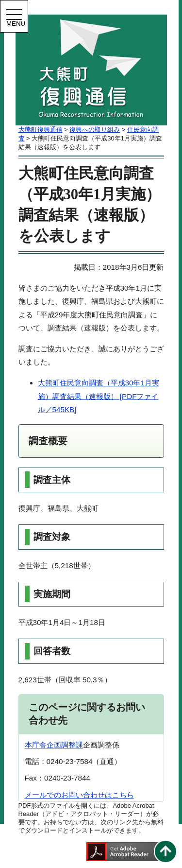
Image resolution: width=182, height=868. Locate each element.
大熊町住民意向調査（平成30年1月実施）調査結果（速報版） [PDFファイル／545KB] (99, 396)
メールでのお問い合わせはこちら (79, 795)
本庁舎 (36, 745)
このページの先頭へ (165, 851)
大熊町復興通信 (41, 130)
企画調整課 (65, 745)
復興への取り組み (95, 130)
